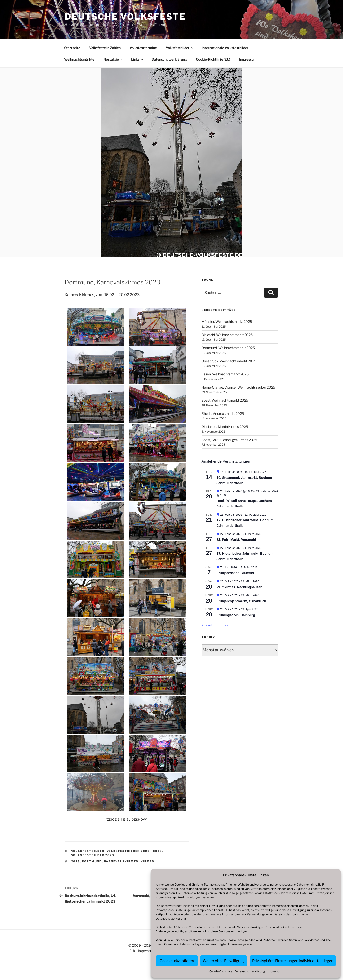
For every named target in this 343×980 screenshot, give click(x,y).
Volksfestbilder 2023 (93, 855)
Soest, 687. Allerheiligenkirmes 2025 (229, 440)
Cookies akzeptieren (177, 961)
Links (137, 59)
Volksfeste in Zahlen (105, 48)
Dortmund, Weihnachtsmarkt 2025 (228, 348)
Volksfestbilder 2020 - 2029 (134, 851)
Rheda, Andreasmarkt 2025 (223, 414)
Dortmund (92, 861)
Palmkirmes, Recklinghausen (240, 587)
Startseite (72, 48)
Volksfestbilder (180, 48)
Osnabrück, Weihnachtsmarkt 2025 (229, 361)
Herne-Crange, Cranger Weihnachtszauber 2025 (238, 387)
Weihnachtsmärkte (79, 59)
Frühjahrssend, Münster (235, 573)
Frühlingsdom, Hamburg (236, 615)
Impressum (275, 971)
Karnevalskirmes (121, 861)
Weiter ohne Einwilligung (224, 961)
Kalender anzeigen (215, 625)
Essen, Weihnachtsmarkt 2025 (225, 374)
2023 (76, 861)
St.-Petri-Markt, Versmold (236, 540)
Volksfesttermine (143, 48)
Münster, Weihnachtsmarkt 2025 (227, 321)
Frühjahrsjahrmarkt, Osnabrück (241, 601)
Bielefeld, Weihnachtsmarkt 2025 (227, 335)
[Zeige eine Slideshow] (127, 820)
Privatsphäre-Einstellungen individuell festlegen (293, 961)
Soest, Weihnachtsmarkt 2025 (225, 400)
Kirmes (148, 861)
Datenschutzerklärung (171, 919)
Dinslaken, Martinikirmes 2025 (225, 427)
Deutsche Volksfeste (125, 17)
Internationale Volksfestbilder (225, 48)
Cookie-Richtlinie (221, 971)
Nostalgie (113, 59)
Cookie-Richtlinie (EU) (213, 59)
